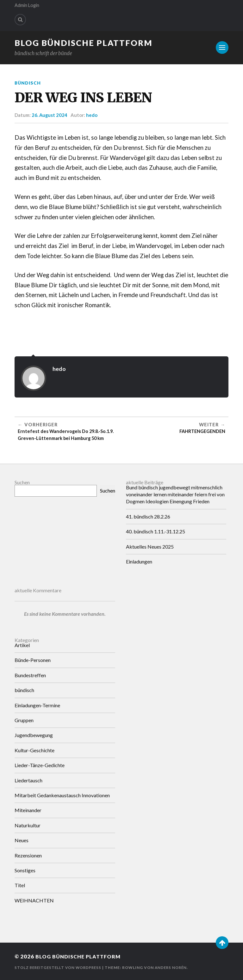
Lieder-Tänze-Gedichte (40, 765)
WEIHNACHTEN (34, 900)
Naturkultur (28, 825)
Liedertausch (28, 780)
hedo (92, 115)
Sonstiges (25, 870)
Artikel (22, 645)
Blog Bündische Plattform (84, 43)
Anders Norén (176, 967)
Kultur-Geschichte (34, 750)
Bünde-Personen (33, 660)
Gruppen (24, 720)
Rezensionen (28, 855)
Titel (20, 885)
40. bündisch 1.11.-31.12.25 (156, 531)
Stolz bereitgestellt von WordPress (60, 967)
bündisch (28, 83)
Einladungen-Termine (37, 705)
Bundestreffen (30, 675)
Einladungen (139, 561)
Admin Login (27, 5)
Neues (22, 840)
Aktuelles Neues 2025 (150, 546)
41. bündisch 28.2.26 (148, 516)
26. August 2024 (50, 115)
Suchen (22, 482)
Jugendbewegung (34, 735)
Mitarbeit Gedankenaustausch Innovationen (62, 795)
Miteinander (28, 810)
